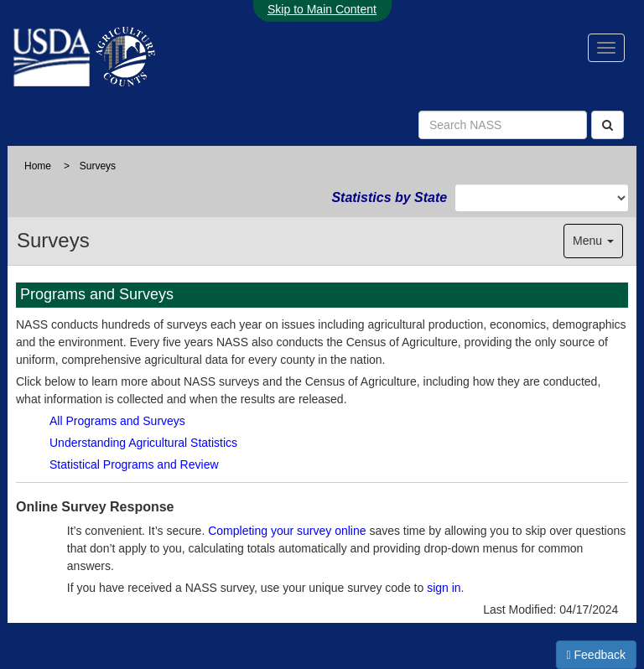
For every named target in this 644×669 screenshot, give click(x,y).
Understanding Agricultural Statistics (143, 443)
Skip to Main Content (322, 9)
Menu (593, 241)
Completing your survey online (287, 531)
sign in (444, 588)
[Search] (608, 125)
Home (38, 166)
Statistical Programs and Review (134, 464)
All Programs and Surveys (117, 421)
